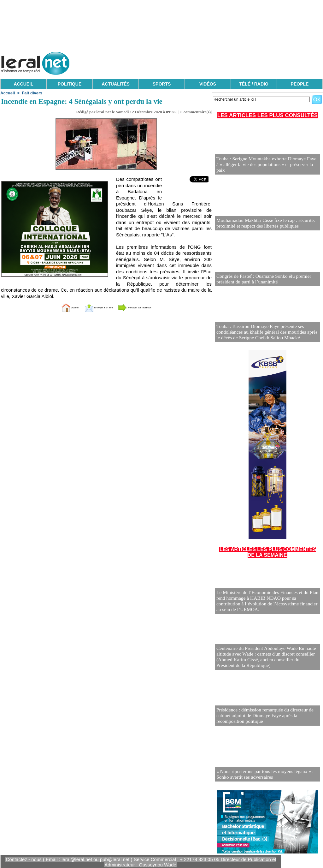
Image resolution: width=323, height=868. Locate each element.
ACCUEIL (23, 84)
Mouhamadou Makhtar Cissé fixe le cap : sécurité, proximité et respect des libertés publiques (261, 224)
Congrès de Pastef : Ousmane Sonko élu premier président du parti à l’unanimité (259, 279)
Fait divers (32, 93)
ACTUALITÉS (116, 84)
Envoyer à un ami (91, 307)
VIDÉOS (208, 84)
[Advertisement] (208, 62)
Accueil (8, 93)
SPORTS (162, 84)
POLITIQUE (70, 84)
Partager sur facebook (148, 307)
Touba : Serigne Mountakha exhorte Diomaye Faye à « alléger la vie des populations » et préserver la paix (265, 168)
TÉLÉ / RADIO (254, 84)
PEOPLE (300, 84)
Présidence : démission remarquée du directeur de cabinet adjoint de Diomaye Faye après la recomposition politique (267, 716)
